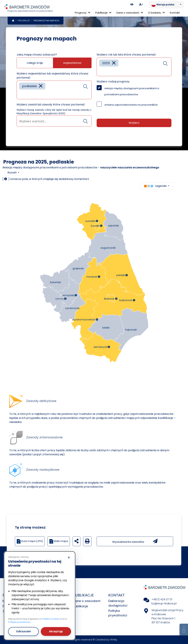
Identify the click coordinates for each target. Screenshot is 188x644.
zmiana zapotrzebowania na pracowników (131, 105)
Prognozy (24, 21)
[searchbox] (20, 94)
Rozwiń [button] (12, 173)
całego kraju (35, 63)
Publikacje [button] (103, 13)
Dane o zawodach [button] (130, 13)
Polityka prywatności (19, 622)
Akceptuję (56, 631)
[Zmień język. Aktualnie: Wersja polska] (166, 5)
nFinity (113, 640)
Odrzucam (23, 631)
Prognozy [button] (82, 13)
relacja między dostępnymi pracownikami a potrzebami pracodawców (132, 91)
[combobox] (54, 90)
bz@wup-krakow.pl (164, 603)
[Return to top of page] (184, 630)
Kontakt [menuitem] (175, 13)
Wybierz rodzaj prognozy (113, 81)
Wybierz (134, 123)
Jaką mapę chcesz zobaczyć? (37, 55)
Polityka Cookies (51, 619)
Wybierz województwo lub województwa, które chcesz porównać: (52, 76)
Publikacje (81, 606)
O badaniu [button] (156, 13)
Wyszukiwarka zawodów (135, 541)
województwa (72, 63)
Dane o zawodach (87, 601)
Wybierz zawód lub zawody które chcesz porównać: (51, 105)
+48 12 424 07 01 (162, 599)
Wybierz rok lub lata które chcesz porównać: (126, 55)
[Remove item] (41, 86)
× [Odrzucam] (69, 558)
